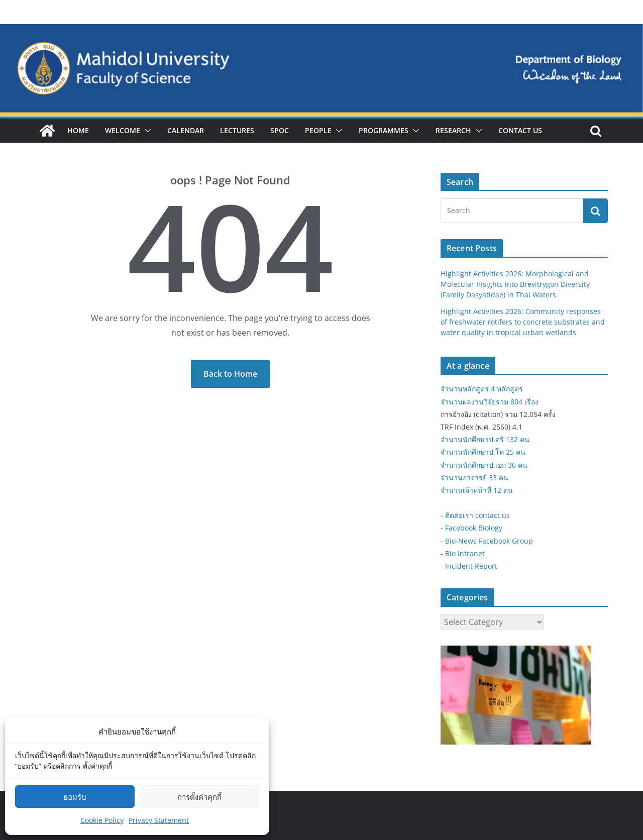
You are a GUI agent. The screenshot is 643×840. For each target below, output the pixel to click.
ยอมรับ (75, 797)
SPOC (280, 130)
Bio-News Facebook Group (489, 541)
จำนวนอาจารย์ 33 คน (474, 478)
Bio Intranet (465, 553)
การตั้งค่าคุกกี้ (199, 797)
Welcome (123, 130)
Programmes (384, 130)
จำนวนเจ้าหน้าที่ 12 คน (477, 490)
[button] (146, 131)
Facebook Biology (474, 528)
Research (453, 130)
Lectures (237, 130)
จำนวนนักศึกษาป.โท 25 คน (483, 452)
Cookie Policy (102, 820)
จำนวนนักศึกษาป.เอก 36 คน (484, 465)
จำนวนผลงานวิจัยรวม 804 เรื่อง (490, 402)
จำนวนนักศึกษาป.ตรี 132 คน (485, 439)
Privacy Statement (159, 820)
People (318, 130)
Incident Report (471, 566)
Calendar (186, 130)
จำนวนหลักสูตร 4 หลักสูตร (482, 389)
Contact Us (520, 130)
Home (78, 130)
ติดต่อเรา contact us (477, 515)
